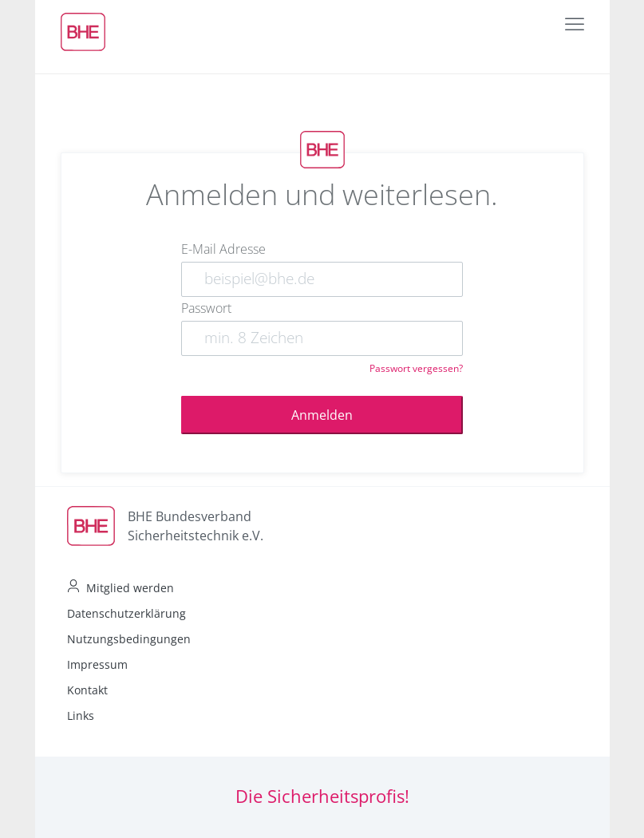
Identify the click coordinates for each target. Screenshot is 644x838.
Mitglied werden (130, 588)
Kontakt (87, 690)
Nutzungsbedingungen (129, 639)
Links (81, 715)
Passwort (206, 308)
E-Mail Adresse (223, 249)
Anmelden (322, 415)
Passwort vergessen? (416, 368)
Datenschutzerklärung (126, 613)
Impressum (97, 664)
